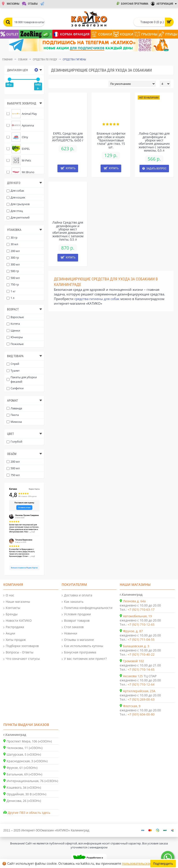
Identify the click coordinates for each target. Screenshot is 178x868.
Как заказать (72, 602)
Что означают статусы (22, 659)
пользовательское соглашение (147, 863)
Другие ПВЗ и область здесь (29, 813)
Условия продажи (76, 614)
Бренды (10, 614)
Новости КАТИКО (17, 621)
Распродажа (14, 627)
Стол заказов (73, 627)
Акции (9, 633)
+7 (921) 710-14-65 (141, 669)
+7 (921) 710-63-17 (141, 609)
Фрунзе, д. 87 (133, 631)
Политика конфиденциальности (87, 608)
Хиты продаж (15, 640)
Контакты (12, 608)
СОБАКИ (23, 59)
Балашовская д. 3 (136, 646)
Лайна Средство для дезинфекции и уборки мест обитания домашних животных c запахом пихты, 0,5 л (68, 231)
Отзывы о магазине (78, 640)
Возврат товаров (76, 621)
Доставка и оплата (77, 595)
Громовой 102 (133, 661)
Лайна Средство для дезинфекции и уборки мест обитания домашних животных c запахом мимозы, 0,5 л (154, 142)
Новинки (69, 633)
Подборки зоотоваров (21, 646)
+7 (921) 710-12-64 (141, 684)
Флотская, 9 (132, 706)
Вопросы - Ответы (18, 652)
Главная (7, 59)
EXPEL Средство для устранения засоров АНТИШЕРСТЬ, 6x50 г (68, 137)
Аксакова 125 (133, 676)
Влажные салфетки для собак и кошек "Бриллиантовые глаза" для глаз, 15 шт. (111, 140)
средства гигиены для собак (97, 299)
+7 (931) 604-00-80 (141, 714)
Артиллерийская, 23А (139, 691)
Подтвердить (163, 863)
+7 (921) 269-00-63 (141, 699)
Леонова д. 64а (134, 601)
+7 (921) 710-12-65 (141, 624)
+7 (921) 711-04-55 (141, 639)
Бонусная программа (79, 652)
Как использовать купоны (82, 646)
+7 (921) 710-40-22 (141, 654)
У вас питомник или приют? (84, 659)
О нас (9, 595)
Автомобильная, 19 (137, 616)
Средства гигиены (74, 59)
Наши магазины (17, 602)
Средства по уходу (45, 59)
